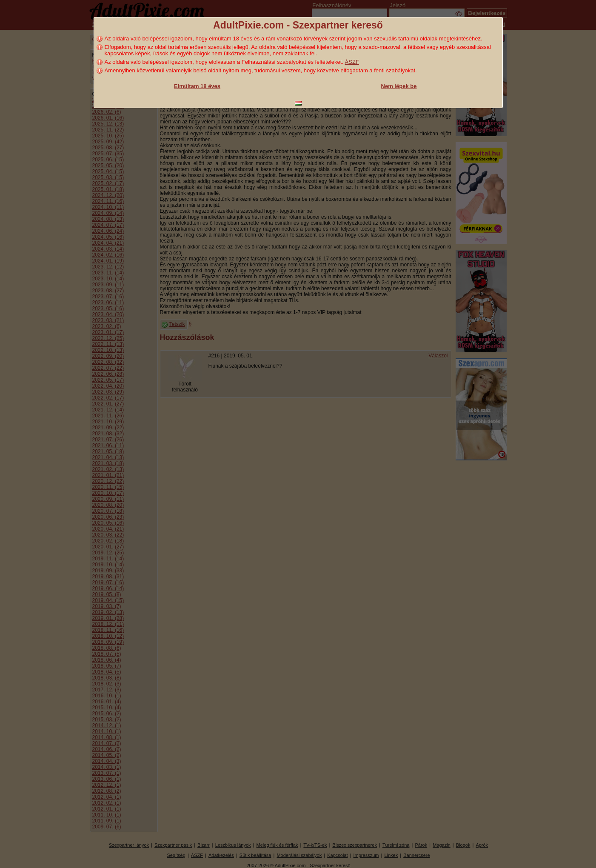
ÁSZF (352, 62)
